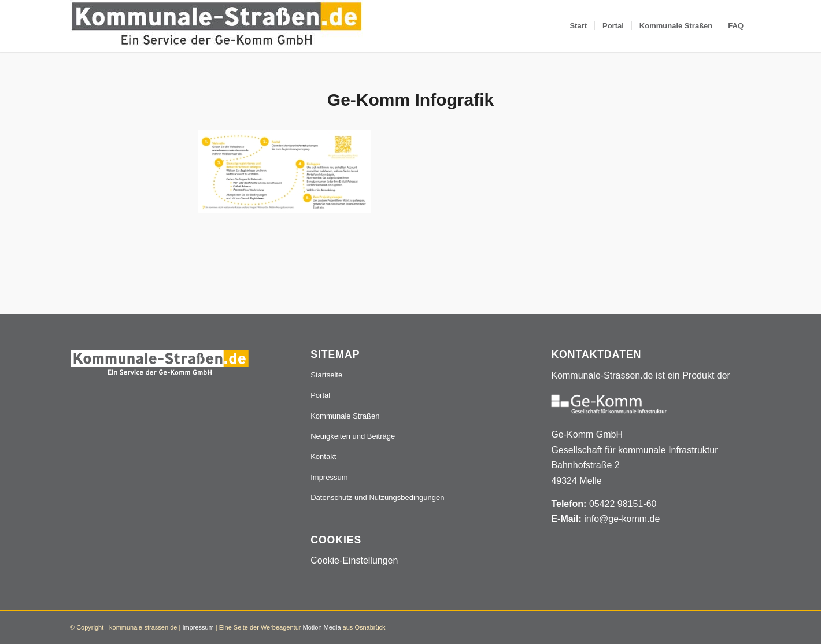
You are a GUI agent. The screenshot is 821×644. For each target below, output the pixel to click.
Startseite (326, 375)
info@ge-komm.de (622, 519)
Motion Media (321, 627)
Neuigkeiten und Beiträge (353, 436)
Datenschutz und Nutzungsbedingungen (377, 497)
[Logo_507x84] (217, 26)
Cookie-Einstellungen (354, 560)
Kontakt (323, 456)
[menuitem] (578, 26)
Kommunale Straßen (345, 416)
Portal (320, 395)
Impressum (329, 477)
